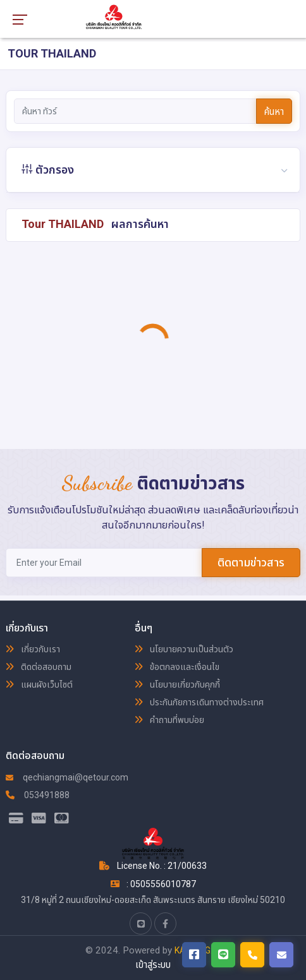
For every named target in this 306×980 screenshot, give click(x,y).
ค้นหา (274, 112)
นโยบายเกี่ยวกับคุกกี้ (177, 684)
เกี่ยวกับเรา (33, 649)
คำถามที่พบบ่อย (169, 720)
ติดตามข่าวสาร (251, 562)
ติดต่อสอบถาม (39, 667)
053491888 (38, 795)
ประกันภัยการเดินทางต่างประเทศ (199, 702)
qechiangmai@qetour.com (67, 777)
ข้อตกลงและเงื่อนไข (177, 667)
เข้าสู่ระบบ (153, 965)
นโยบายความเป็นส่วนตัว (184, 649)
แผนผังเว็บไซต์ (39, 684)
